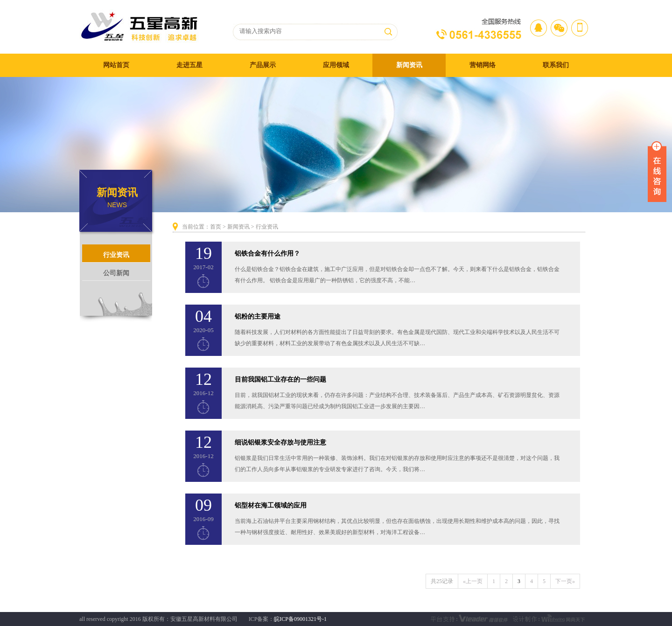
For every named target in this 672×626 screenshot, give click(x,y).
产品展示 (263, 65)
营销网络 (483, 65)
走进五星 (189, 65)
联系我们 (556, 65)
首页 (216, 227)
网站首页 (116, 65)
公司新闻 (116, 273)
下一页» (565, 581)
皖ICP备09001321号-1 (300, 619)
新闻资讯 (409, 65)
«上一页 (473, 581)
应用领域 (336, 65)
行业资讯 (116, 255)
